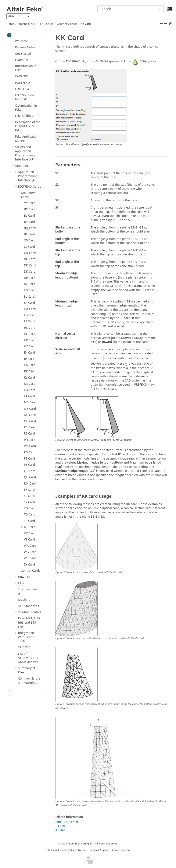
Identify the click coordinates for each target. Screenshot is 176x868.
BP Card (30, 222)
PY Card (29, 465)
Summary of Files (27, 670)
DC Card (30, 259)
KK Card (86, 24)
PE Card (29, 434)
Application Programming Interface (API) (28, 176)
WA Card (30, 546)
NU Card (30, 421)
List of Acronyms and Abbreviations (28, 658)
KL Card (29, 378)
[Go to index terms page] (165, 11)
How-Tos (24, 577)
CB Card (30, 240)
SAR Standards (28, 606)
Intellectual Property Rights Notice (66, 850)
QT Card (30, 471)
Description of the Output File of (28, 126)
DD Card (30, 265)
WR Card (30, 558)
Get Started (23, 54)
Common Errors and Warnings (29, 681)
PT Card (29, 459)
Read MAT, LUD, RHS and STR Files (29, 623)
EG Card (30, 290)
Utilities (24, 116)
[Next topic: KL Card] (166, 24)
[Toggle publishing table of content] (9, 35)
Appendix (24, 24)
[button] (13, 41)
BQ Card (30, 228)
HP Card (30, 340)
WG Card (30, 552)
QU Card (30, 477)
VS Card (29, 540)
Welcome (21, 41)
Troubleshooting (29, 591)
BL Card (29, 216)
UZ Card (30, 533)
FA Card (29, 303)
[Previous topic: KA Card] (162, 24)
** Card (30, 203)
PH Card (30, 440)
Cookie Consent (121, 850)
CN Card (30, 253)
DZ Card (30, 284)
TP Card (29, 521)
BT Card (30, 234)
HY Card (30, 346)
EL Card (29, 297)
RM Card (30, 484)
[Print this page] (171, 24)
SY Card (29, 502)
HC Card (30, 328)
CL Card (29, 247)
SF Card (29, 490)
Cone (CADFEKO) (66, 822)
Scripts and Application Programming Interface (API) (25, 153)
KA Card (30, 365)
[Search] (158, 9)
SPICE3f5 (24, 647)
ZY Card (29, 565)
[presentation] (107, 228)
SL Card (29, 496)
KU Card (30, 390)
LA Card (29, 396)
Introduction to (26, 68)
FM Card (30, 309)
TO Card (30, 515)
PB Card (30, 427)
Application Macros (27, 139)
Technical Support (99, 850)
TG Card (30, 508)
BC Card (30, 209)
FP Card (29, 321)
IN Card (29, 353)
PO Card (30, 452)
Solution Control (29, 612)
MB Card (30, 402)
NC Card (30, 415)
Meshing (24, 600)
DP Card (30, 278)
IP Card (29, 359)
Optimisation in (26, 108)
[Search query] (130, 9)
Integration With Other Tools (26, 637)
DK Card (30, 272)
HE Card (30, 334)
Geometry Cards (67, 24)
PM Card (30, 446)
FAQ (21, 583)
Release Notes (25, 47)
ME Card (30, 409)
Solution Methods (24, 97)
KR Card (30, 384)
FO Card (30, 315)
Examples (22, 60)
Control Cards (31, 571)
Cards (43, 24)
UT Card (30, 527)
